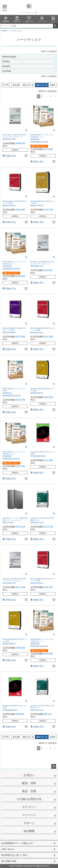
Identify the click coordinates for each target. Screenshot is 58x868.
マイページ (42, 19)
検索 (55, 26)
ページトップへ (54, 766)
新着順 (53, 85)
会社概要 (29, 831)
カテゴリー (29, 807)
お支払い (29, 775)
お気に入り (29, 19)
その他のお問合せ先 (29, 799)
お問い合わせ (8, 849)
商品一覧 (17, 19)
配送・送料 (29, 783)
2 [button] (42, 96)
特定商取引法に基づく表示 (14, 855)
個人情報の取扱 (9, 861)
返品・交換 (29, 791)
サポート (29, 823)
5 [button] (51, 96)
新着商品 (6, 19)
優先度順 (16, 85)
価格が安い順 (28, 85)
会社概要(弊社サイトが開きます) (17, 843)
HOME (4, 31)
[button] (55, 96)
